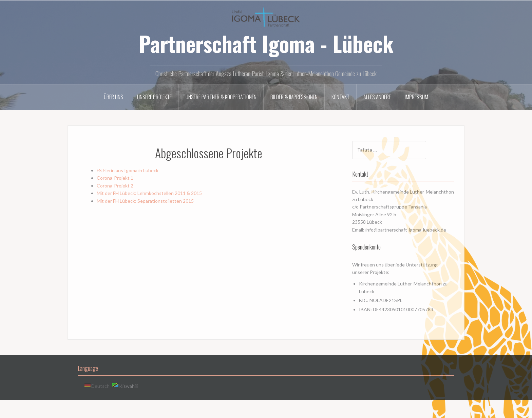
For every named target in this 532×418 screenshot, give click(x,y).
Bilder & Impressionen (294, 97)
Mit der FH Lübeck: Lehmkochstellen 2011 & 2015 (149, 193)
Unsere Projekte (154, 97)
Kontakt (340, 97)
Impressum (416, 97)
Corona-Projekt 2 (115, 186)
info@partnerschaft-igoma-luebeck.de (406, 230)
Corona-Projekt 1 (115, 178)
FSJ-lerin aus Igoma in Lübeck (128, 170)
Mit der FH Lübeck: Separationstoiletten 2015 (145, 201)
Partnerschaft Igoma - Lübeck (266, 43)
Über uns (113, 97)
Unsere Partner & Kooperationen (221, 97)
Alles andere (377, 97)
